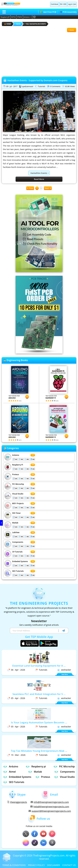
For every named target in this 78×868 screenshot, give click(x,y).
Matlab (15, 523)
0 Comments (55, 86)
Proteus (16, 474)
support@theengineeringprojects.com (50, 811)
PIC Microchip (18, 484)
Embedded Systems (17, 777)
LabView (16, 532)
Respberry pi (36, 766)
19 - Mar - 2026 (16, 755)
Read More (39, 179)
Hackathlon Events (39, 173)
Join (75, 4)
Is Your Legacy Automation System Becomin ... (39, 722)
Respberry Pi (18, 465)
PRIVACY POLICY (36, 865)
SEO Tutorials (18, 571)
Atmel (10, 772)
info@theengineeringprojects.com (50, 802)
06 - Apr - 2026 (16, 670)
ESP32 (13, 17)
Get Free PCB (48, 12)
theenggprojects (17, 802)
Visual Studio (18, 494)
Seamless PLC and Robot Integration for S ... (39, 694)
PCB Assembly (68, 12)
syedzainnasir (28, 86)
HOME (8, 24)
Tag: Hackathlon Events (35, 24)
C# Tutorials (17, 552)
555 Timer (16, 513)
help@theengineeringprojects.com (50, 806)
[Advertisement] (39, 53)
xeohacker (64, 670)
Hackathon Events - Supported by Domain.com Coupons (37, 80)
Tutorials (42, 86)
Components (18, 542)
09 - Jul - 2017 (12, 86)
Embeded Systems (20, 561)
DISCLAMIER (54, 865)
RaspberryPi (5, 17)
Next (48, 188)
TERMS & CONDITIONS (14, 865)
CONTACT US (69, 865)
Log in (70, 4)
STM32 (20, 17)
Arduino (28, 17)
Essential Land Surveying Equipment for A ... (39, 666)
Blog (18, 24)
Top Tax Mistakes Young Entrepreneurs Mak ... (39, 751)
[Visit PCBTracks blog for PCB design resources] (39, 353)
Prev (30, 188)
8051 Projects (18, 503)
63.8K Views (70, 86)
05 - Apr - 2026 (16, 698)
